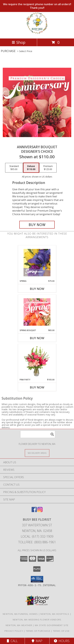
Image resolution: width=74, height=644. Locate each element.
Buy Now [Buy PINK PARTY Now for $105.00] (37, 387)
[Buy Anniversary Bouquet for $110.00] (37, 225)
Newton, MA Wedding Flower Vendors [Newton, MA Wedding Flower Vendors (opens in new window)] (37, 620)
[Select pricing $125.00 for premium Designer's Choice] (48, 168)
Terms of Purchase (38, 631)
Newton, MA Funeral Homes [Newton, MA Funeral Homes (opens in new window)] (20, 614)
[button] (37, 579)
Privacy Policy (14, 631)
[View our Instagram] (40, 511)
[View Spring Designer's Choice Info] (37, 263)
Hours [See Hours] (62, 641)
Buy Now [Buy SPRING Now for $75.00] (37, 289)
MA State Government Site (52, 625)
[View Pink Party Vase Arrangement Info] (37, 361)
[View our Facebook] (34, 511)
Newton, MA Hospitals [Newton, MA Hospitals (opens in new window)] (55, 614)
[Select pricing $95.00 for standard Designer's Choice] (14, 168)
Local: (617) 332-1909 (37, 536)
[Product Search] (38, 434)
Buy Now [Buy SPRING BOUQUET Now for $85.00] (37, 338)
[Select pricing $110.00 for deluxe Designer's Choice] (31, 168)
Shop (19, 42)
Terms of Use (61, 631)
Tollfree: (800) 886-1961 (37, 542)
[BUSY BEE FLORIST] (37, 34)
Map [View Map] (37, 641)
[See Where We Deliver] (37, 453)
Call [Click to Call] (12, 641)
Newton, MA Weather (19, 625)
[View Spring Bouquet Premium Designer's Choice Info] (37, 312)
